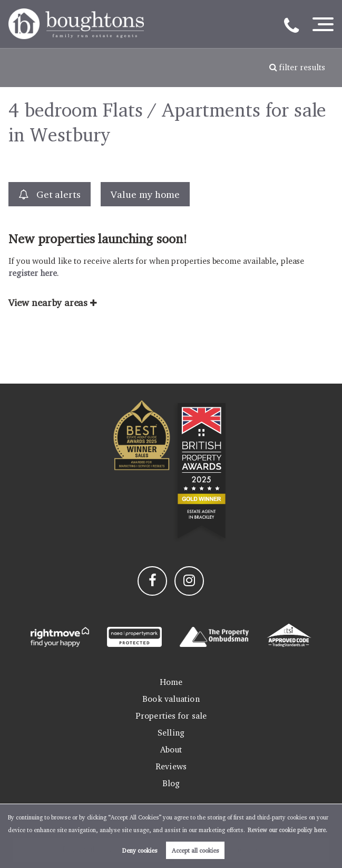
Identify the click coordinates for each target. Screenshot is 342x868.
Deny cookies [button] (140, 850)
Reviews (171, 766)
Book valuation (171, 699)
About (171, 750)
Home (171, 682)
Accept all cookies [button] (196, 850)
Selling (171, 733)
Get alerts (50, 194)
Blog (171, 783)
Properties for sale (171, 716)
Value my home (145, 194)
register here (32, 273)
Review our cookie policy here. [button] (287, 830)
